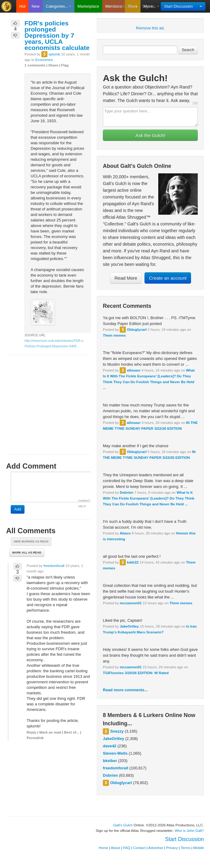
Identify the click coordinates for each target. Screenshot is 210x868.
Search (188, 50)
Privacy (172, 848)
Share (53, 65)
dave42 (110, 746)
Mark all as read (27, 552)
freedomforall (116, 768)
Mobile (199, 848)
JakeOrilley (129, 626)
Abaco (125, 533)
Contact (139, 848)
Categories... (58, 6)
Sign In (148, 6)
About (116, 848)
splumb (54, 54)
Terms (186, 848)
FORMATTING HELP (88, 504)
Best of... (71, 732)
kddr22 (133, 562)
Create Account (123, 6)
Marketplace (88, 6)
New (36, 6)
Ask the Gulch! (150, 135)
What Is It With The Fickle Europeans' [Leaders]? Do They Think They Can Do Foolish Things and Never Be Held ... (149, 498)
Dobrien (126, 492)
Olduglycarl (137, 329)
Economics (44, 60)
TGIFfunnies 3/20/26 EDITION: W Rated (136, 673)
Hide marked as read (31, 541)
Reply (32, 732)
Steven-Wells (115, 753)
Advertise (156, 848)
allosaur (134, 370)
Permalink (35, 738)
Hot (22, 6)
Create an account (168, 278)
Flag (65, 65)
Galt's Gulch (123, 825)
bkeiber (110, 761)
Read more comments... (125, 690)
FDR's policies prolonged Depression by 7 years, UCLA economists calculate (57, 35)
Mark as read (50, 732)
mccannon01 (131, 603)
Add (18, 509)
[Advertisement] (48, 399)
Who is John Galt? (189, 830)
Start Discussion (178, 6)
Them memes (114, 335)
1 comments (35, 65)
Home (103, 848)
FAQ (127, 848)
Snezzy (117, 731)
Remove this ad (150, 28)
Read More (126, 278)
